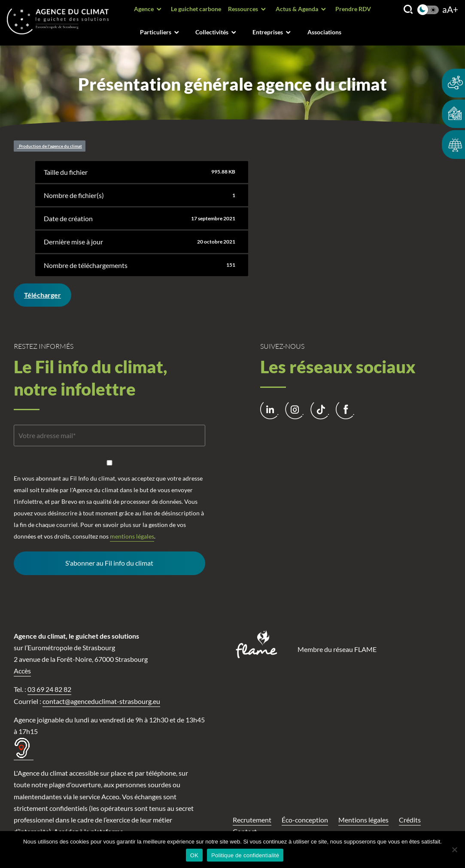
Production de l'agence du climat (50, 146)
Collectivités (212, 32)
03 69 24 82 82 (49, 689)
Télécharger (43, 295)
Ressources (243, 9)
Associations (324, 32)
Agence (144, 9)
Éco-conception (305, 820)
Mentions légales (363, 820)
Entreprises (268, 32)
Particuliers (156, 32)
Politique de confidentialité (245, 855)
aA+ (450, 10)
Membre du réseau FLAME (337, 649)
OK (194, 855)
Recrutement (252, 820)
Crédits (410, 820)
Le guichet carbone (196, 9)
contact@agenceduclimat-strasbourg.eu (101, 701)
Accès (22, 671)
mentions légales (132, 536)
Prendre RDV (353, 9)
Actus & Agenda (297, 9)
